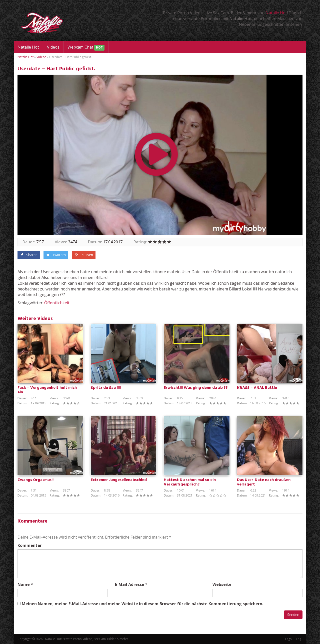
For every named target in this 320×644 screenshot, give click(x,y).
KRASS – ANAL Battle (257, 388)
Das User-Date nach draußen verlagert (264, 482)
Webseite (222, 584)
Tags (288, 639)
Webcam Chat (86, 47)
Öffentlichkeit (57, 303)
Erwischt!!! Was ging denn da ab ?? (196, 388)
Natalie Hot (276, 13)
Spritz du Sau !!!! (106, 388)
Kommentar (30, 545)
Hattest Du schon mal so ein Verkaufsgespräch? (190, 482)
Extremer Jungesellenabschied (119, 480)
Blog (298, 639)
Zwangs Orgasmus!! (35, 480)
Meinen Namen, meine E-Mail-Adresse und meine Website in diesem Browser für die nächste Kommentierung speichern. (142, 604)
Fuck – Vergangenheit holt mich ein (47, 390)
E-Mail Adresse (130, 584)
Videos (53, 47)
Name (24, 584)
